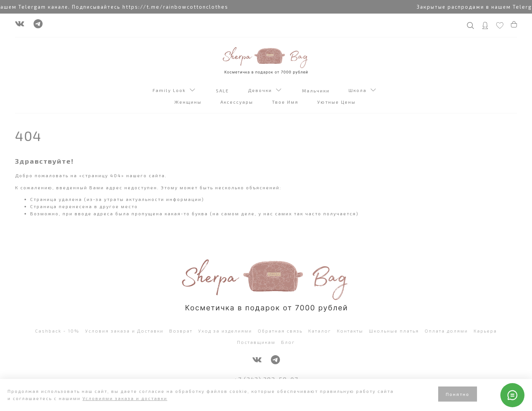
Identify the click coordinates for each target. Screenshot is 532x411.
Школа (362, 91)
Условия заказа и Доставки (124, 331)
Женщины (189, 102)
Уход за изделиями (225, 331)
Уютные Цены (337, 102)
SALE (223, 90)
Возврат (181, 331)
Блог (288, 342)
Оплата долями (446, 331)
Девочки (265, 91)
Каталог (320, 331)
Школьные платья (394, 331)
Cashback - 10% (57, 331)
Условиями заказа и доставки (125, 398)
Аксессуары (238, 102)
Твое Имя (286, 102)
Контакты (350, 331)
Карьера (485, 331)
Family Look (174, 91)
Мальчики (317, 90)
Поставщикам (256, 342)
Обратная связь (280, 331)
